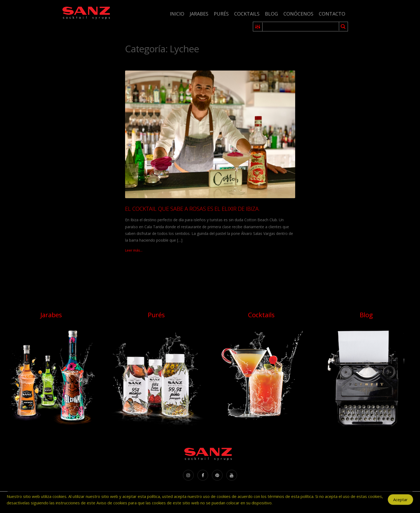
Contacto (332, 14)
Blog (271, 14)
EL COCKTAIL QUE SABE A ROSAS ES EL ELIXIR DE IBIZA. (193, 209)
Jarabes (199, 14)
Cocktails (247, 14)
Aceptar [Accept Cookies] (400, 501)
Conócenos (298, 14)
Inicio (177, 14)
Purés (221, 14)
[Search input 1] (301, 27)
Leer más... (134, 250)
